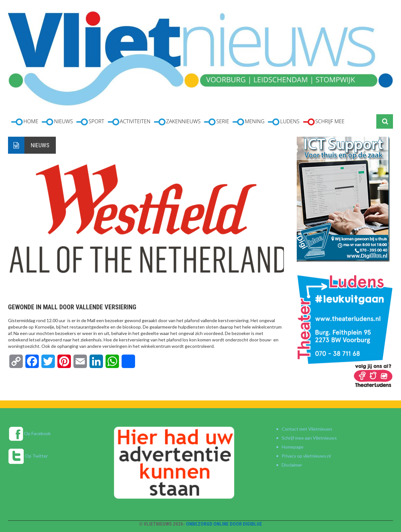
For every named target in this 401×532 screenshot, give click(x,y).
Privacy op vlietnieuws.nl (306, 456)
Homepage (293, 447)
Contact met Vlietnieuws (307, 429)
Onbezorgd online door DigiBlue (224, 524)
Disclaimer (292, 465)
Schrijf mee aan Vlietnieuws (309, 438)
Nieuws (40, 145)
